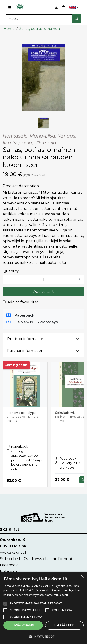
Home (9, 29)
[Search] (43, 19)
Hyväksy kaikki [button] (23, 625)
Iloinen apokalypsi (22, 413)
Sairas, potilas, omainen (40, 29)
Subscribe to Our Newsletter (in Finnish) (36, 559)
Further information (25, 351)
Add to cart (44, 292)
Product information (26, 339)
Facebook (9, 565)
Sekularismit (65, 413)
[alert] (43, 608)
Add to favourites (23, 302)
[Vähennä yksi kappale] (7, 280)
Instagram (9, 571)
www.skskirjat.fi (14, 552)
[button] (75, 7)
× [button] (82, 577)
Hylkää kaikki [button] (64, 625)
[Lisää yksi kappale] (80, 280)
